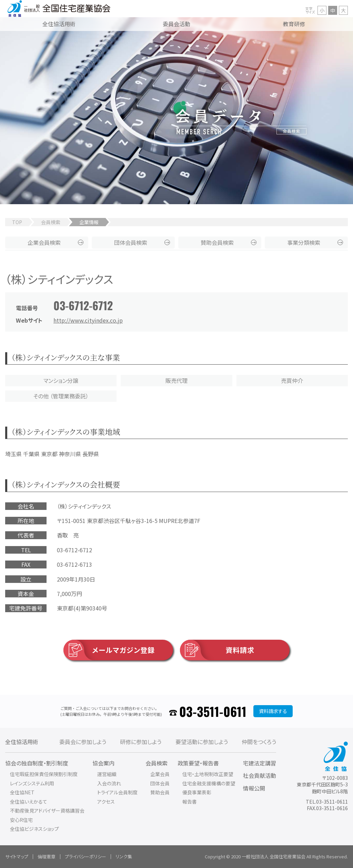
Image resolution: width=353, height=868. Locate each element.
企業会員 (44, 242)
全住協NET (22, 792)
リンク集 (124, 856)
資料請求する (273, 711)
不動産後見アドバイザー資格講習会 (47, 811)
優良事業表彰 (197, 792)
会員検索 (51, 222)
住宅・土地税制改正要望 (208, 774)
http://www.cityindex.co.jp (88, 320)
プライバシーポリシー (85, 856)
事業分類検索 (304, 242)
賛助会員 (217, 242)
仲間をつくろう (259, 742)
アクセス (106, 802)
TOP (17, 222)
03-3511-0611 (213, 711)
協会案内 (103, 763)
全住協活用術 (22, 742)
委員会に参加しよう (83, 742)
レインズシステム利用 (32, 783)
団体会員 (131, 242)
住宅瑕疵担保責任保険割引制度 (44, 774)
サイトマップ (17, 856)
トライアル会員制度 (117, 792)
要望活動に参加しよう (202, 742)
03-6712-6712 (83, 305)
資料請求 (217, 650)
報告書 (190, 802)
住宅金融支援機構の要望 (209, 783)
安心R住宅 (21, 820)
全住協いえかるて (29, 802)
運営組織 (107, 774)
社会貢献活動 (260, 775)
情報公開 (254, 788)
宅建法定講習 (260, 763)
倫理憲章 (47, 856)
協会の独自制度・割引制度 (37, 763)
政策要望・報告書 (198, 763)
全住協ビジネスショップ (34, 829)
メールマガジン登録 (109, 650)
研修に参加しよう (141, 742)
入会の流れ (109, 783)
